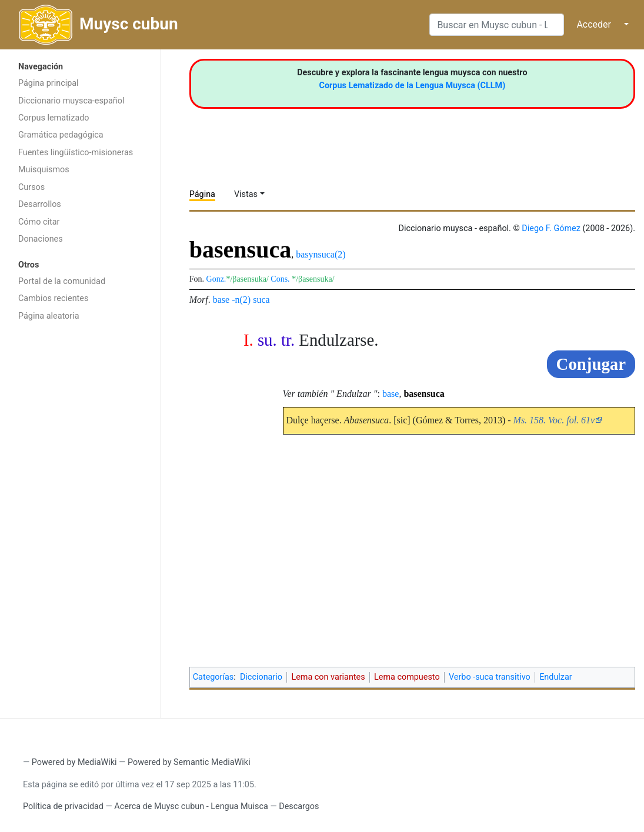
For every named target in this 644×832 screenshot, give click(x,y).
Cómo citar (39, 222)
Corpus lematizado (54, 118)
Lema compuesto (407, 677)
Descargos (299, 806)
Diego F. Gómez (551, 228)
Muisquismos (44, 170)
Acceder (594, 24)
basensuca (424, 394)
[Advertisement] (80, 514)
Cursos (31, 187)
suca (261, 300)
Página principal (49, 83)
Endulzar (556, 677)
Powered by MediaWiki (74, 762)
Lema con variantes (328, 677)
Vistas (246, 194)
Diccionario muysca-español (71, 101)
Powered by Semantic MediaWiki (189, 762)
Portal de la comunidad (62, 281)
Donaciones (41, 239)
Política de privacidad (63, 806)
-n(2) (241, 300)
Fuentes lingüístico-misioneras (76, 153)
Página (202, 194)
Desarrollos (40, 204)
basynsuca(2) (321, 254)
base (221, 300)
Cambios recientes (53, 298)
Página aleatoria (49, 316)
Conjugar (591, 364)
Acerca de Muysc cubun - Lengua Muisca (191, 806)
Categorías (213, 677)
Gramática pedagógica (61, 135)
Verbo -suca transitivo (490, 677)
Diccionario (261, 677)
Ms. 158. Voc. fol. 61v (554, 420)
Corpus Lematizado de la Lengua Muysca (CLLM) (413, 86)
